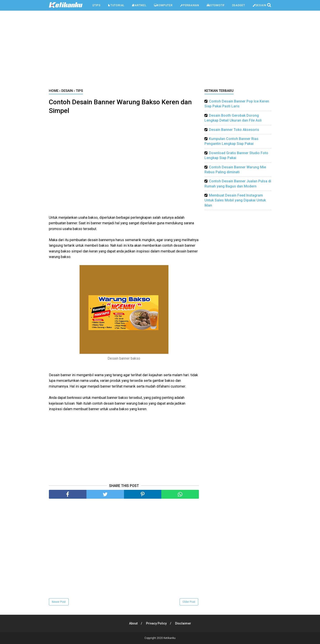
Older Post (189, 602)
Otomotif (216, 5)
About (133, 623)
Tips (97, 5)
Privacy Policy (156, 623)
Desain (259, 5)
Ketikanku (170, 638)
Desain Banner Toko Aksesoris (234, 130)
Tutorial (116, 5)
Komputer (163, 5)
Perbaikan (190, 5)
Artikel (139, 5)
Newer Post (59, 602)
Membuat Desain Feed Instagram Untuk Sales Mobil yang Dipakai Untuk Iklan (235, 200)
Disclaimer (183, 623)
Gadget (239, 5)
